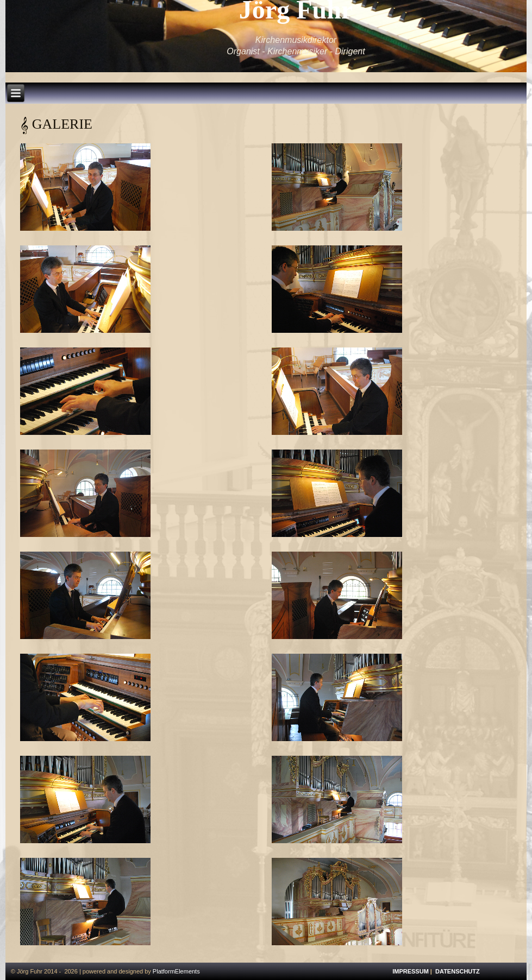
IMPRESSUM (411, 971)
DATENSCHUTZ (458, 971)
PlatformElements (176, 971)
